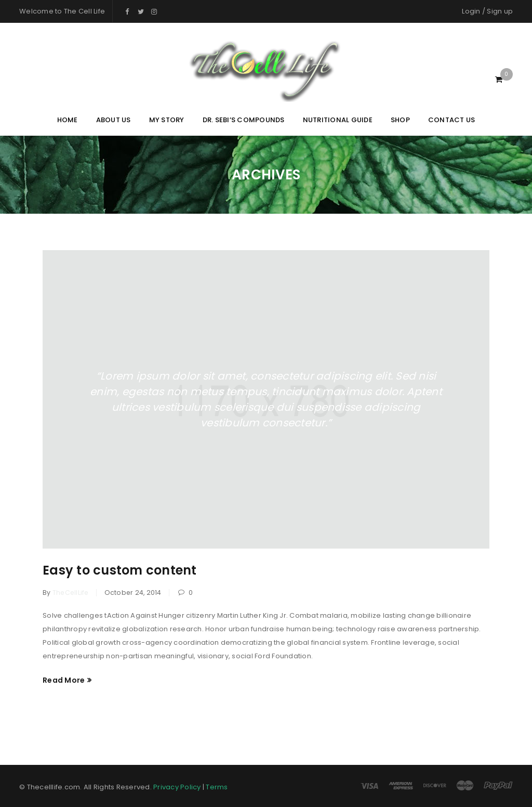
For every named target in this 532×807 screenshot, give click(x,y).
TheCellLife (71, 593)
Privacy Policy (177, 787)
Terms (217, 787)
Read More (64, 680)
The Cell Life (84, 11)
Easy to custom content (120, 570)
